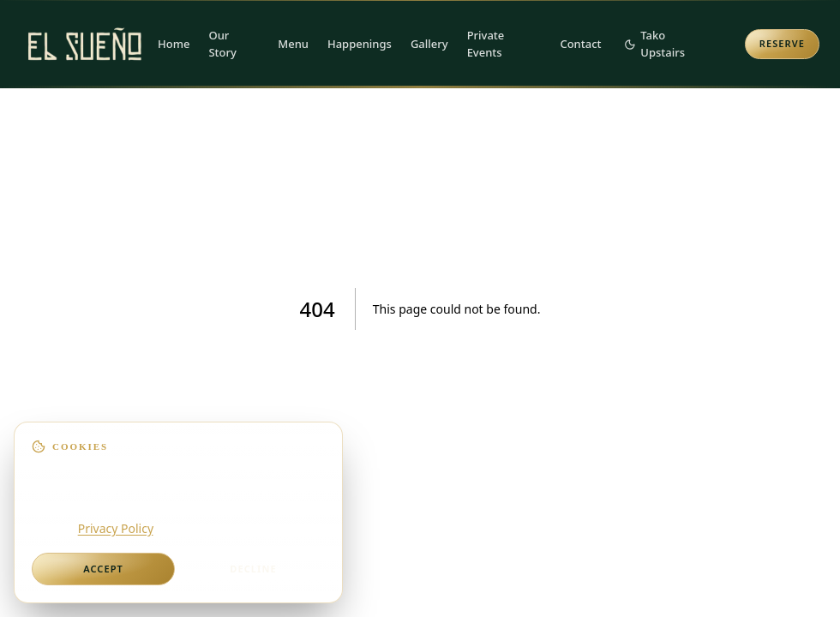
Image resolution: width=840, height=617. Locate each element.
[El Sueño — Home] (85, 45)
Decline (253, 569)
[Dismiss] (325, 439)
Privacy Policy (116, 528)
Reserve (782, 43)
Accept (103, 569)
